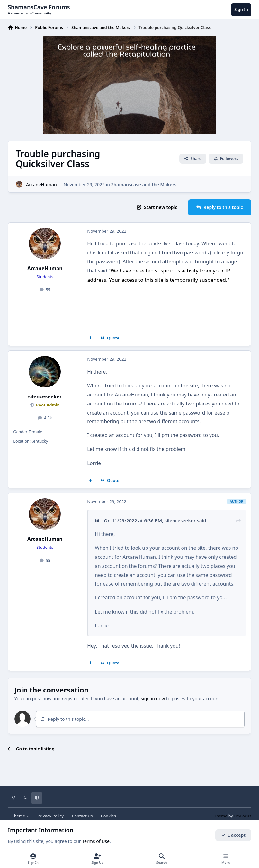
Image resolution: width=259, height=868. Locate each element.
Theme (21, 816)
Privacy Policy (51, 816)
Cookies (108, 816)
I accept (233, 835)
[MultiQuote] (91, 338)
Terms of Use (96, 841)
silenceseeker (45, 397)
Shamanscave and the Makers (144, 184)
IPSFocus (243, 816)
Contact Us (82, 816)
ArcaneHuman (41, 184)
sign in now (153, 698)
